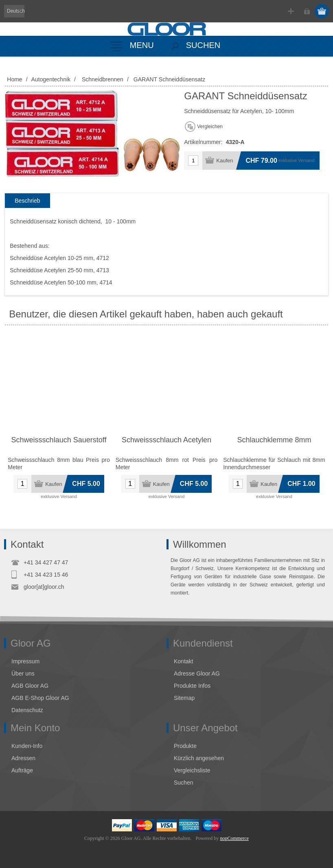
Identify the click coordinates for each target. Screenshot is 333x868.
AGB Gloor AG (30, 686)
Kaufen (225, 161)
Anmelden (307, 11)
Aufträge (22, 770)
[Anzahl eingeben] (193, 161)
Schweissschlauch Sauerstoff (59, 440)
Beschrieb (27, 201)
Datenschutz (27, 710)
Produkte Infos (192, 686)
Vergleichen (210, 127)
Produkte (185, 746)
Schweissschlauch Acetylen (166, 440)
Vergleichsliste (192, 770)
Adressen (23, 758)
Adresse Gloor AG (197, 673)
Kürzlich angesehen (199, 758)
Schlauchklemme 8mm (274, 440)
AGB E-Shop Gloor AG (40, 698)
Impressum (25, 661)
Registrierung (291, 11)
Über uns (23, 673)
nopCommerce (234, 838)
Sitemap (184, 698)
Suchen (183, 783)
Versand (306, 160)
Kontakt (183, 661)
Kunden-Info (27, 746)
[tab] (27, 201)
